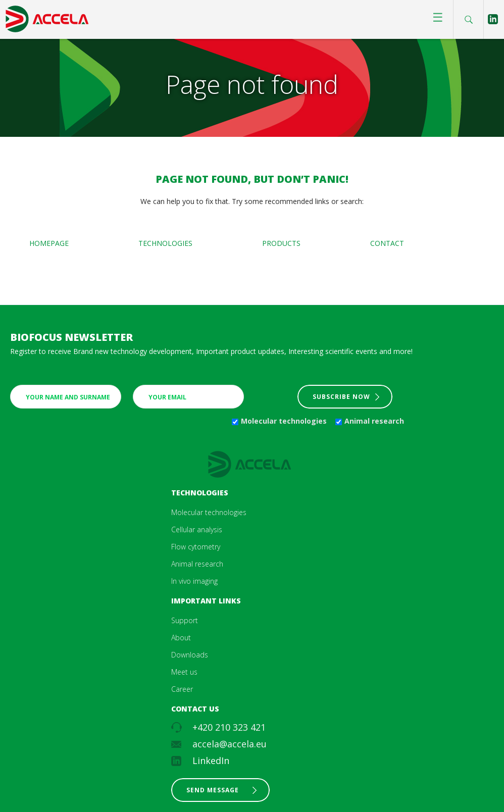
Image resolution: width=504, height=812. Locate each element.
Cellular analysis (197, 529)
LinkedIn (211, 760)
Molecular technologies (284, 421)
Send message (213, 790)
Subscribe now (341, 397)
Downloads (190, 655)
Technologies (165, 243)
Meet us (184, 672)
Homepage (49, 243)
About (181, 638)
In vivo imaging (194, 581)
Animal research (374, 421)
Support (185, 620)
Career (182, 689)
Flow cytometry (196, 547)
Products (281, 243)
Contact (387, 243)
